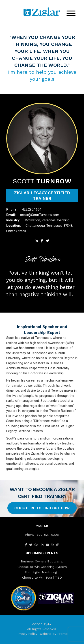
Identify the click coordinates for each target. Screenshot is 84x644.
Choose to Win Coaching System (42, 567)
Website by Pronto (54, 634)
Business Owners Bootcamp (42, 561)
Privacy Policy (27, 634)
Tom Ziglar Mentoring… (42, 572)
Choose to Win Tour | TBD (42, 577)
